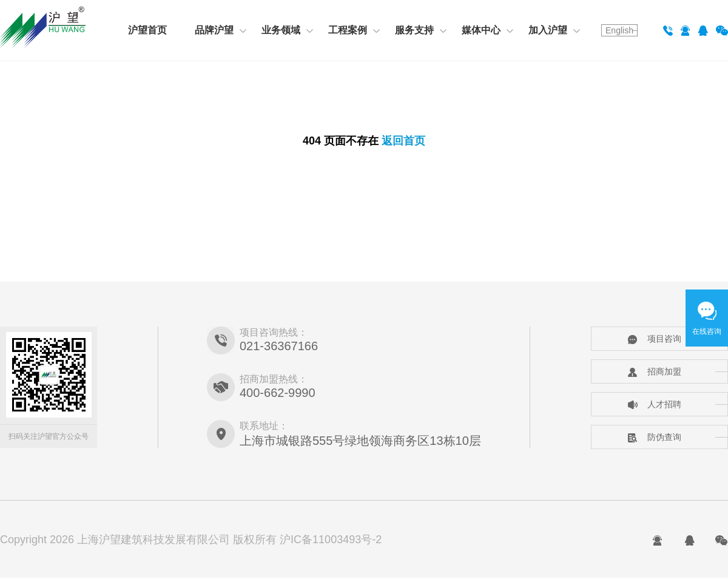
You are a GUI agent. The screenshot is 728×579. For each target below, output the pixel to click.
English (619, 30)
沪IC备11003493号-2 (331, 540)
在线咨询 (707, 331)
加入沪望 (554, 30)
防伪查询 (654, 437)
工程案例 (354, 30)
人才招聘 (654, 404)
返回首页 (403, 141)
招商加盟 (654, 371)
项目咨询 (654, 339)
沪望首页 (147, 30)
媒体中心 (487, 30)
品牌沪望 (221, 30)
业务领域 (287, 30)
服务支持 (421, 30)
